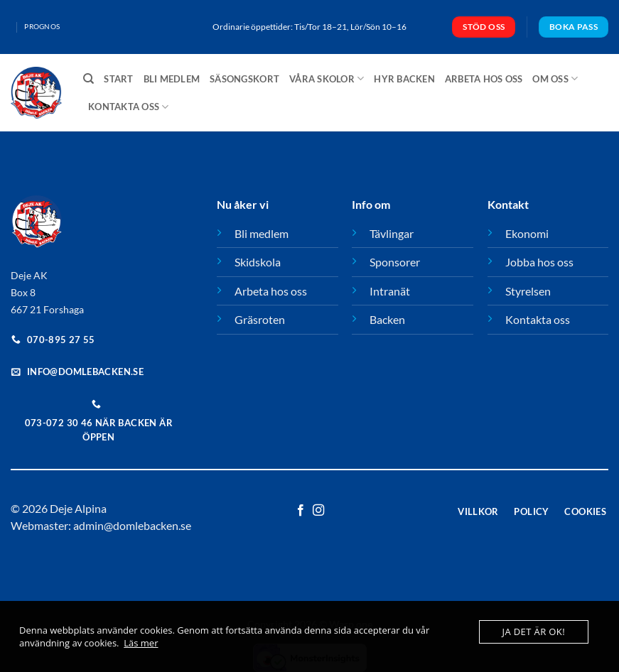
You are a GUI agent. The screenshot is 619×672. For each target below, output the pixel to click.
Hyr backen (404, 79)
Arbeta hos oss (484, 79)
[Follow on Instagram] (318, 511)
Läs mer (141, 643)
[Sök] (88, 79)
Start (118, 79)
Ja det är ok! (534, 632)
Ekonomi (527, 233)
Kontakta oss (129, 107)
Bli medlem (172, 79)
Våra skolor (327, 78)
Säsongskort (244, 79)
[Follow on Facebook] (301, 511)
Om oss (555, 78)
